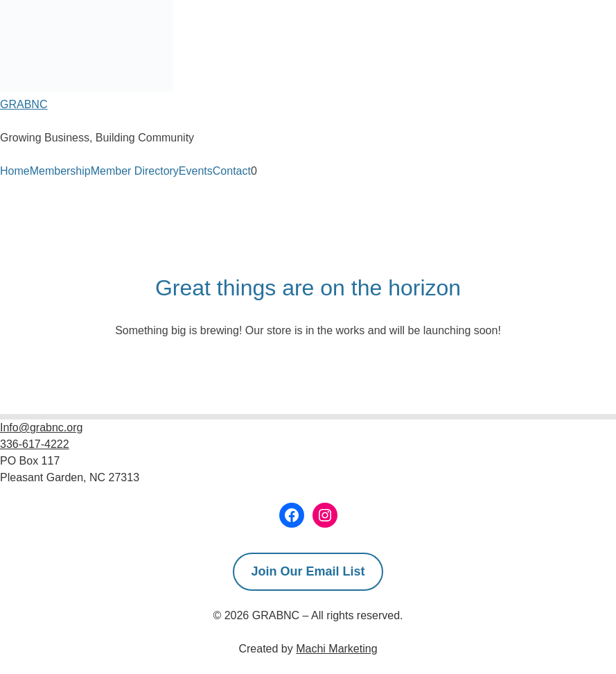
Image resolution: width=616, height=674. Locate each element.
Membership (60, 171)
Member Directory (135, 171)
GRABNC (24, 104)
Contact (232, 171)
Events (196, 171)
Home (15, 171)
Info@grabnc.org (41, 427)
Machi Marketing (336, 649)
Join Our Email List (308, 571)
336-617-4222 (35, 444)
